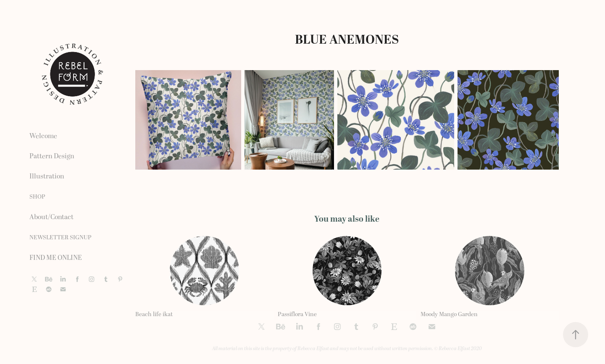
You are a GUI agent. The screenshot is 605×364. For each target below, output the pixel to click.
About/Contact (51, 217)
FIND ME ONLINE (56, 258)
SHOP (37, 197)
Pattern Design (52, 156)
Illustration (47, 176)
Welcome (43, 136)
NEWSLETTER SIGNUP (60, 237)
